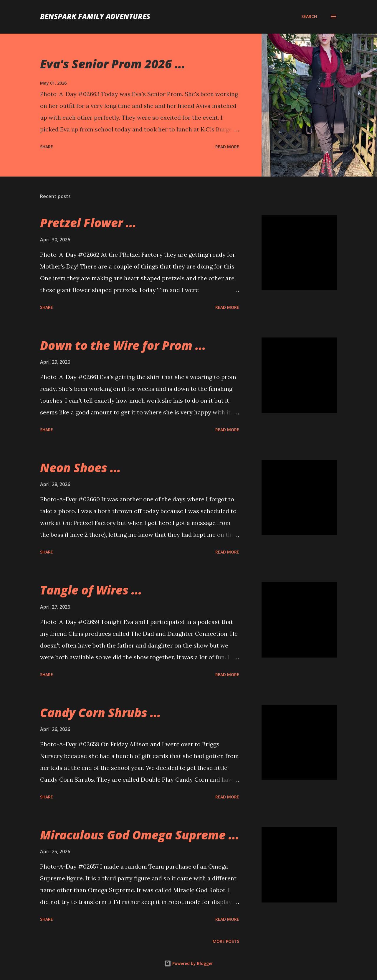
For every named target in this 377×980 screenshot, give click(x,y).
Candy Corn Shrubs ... (100, 713)
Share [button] (47, 147)
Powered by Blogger (188, 963)
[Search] (309, 17)
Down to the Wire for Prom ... (123, 345)
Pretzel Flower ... (88, 223)
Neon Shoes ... (80, 468)
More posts (226, 941)
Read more (227, 147)
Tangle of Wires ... (91, 590)
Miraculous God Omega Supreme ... (140, 835)
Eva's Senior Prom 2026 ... (113, 64)
